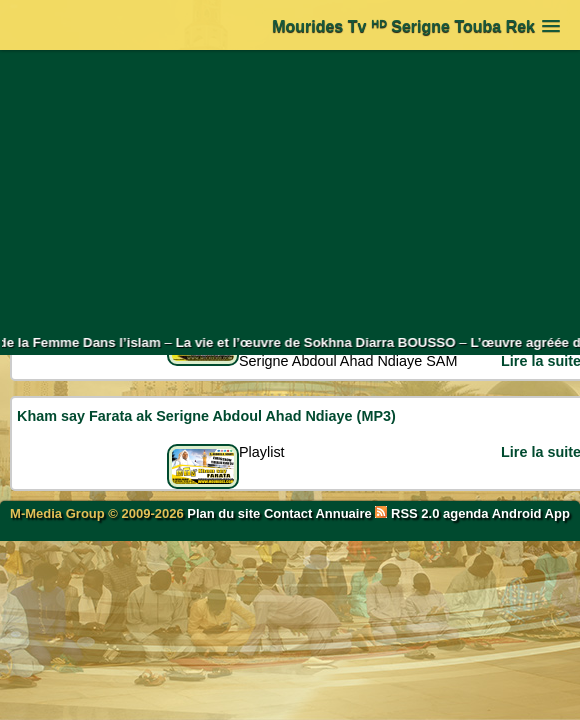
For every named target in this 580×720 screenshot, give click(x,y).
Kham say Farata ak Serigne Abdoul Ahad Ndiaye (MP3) (206, 416)
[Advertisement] (291, 192)
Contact (288, 513)
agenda (466, 513)
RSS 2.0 (409, 513)
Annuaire (343, 513)
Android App (531, 513)
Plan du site (225, 513)
